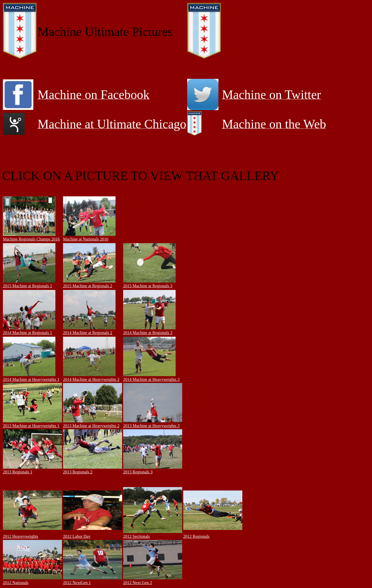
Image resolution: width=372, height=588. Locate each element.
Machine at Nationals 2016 (86, 239)
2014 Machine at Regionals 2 (88, 333)
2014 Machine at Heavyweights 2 (91, 379)
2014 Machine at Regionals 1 (28, 333)
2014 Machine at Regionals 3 (148, 333)
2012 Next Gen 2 (138, 583)
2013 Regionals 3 (138, 472)
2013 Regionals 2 (78, 472)
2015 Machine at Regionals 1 (28, 286)
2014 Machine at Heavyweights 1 (31, 379)
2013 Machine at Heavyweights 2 (91, 426)
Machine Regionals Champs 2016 (31, 239)
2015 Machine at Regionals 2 (88, 286)
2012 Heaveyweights (21, 536)
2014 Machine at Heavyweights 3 (151, 379)
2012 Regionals (196, 536)
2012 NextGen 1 (77, 583)
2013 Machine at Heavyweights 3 (151, 426)
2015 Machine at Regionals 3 (148, 286)
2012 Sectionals (137, 536)
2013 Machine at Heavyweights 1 (31, 426)
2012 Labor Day (77, 536)
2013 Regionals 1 (18, 472)
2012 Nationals (16, 583)
